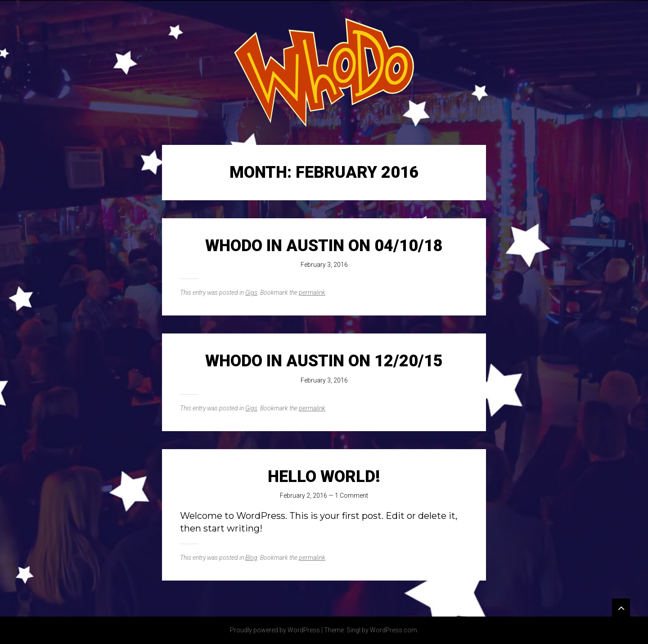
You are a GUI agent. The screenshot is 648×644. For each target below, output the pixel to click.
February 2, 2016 (304, 495)
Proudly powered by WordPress (275, 630)
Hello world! (324, 477)
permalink (312, 293)
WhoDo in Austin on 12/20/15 (324, 361)
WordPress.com (394, 630)
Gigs (251, 293)
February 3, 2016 (324, 265)
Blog (251, 558)
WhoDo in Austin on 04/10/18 (324, 246)
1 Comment (351, 495)
